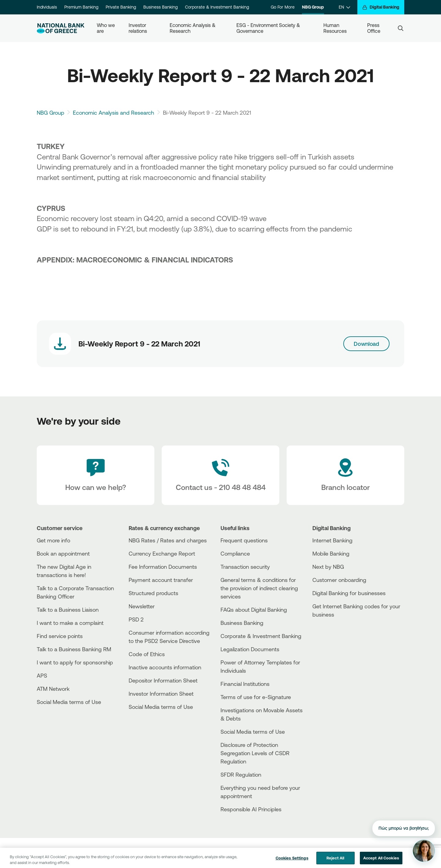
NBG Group (313, 7)
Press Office (374, 28)
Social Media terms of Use (69, 702)
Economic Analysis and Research (113, 113)
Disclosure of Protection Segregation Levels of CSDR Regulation (255, 753)
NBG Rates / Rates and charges (168, 540)
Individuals (47, 7)
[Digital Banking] (381, 7)
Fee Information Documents (163, 567)
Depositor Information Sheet (163, 680)
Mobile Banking (331, 553)
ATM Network (53, 689)
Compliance (235, 553)
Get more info (53, 540)
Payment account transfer (161, 580)
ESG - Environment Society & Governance (269, 28)
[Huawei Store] (335, 642)
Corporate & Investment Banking (217, 7)
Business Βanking (242, 623)
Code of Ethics (147, 654)
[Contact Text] (221, 475)
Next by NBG (328, 567)
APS (42, 675)
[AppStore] (335, 631)
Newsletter (142, 606)
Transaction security (245, 567)
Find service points (60, 636)
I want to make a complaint (70, 623)
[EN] (344, 7)
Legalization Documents (250, 649)
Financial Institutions (245, 684)
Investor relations (138, 28)
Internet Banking (332, 540)
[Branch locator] (345, 475)
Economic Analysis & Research (193, 28)
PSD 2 (136, 619)
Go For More (283, 7)
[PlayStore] (335, 636)
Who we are (106, 28)
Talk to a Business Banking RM (74, 649)
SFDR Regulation (241, 774)
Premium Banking (81, 7)
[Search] (401, 28)
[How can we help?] (96, 475)
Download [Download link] (366, 344)
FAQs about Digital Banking (254, 610)
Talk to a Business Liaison (68, 610)
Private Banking (121, 7)
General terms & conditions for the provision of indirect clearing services (259, 588)
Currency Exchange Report (162, 553)
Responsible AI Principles (251, 809)
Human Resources (335, 28)
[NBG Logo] (61, 28)
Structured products (153, 593)
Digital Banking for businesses (349, 593)
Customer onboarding (339, 580)
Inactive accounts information (165, 667)
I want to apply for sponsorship (75, 662)
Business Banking (160, 7)
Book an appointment (63, 553)
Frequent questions (244, 540)
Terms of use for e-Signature (256, 697)
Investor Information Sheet (161, 694)
